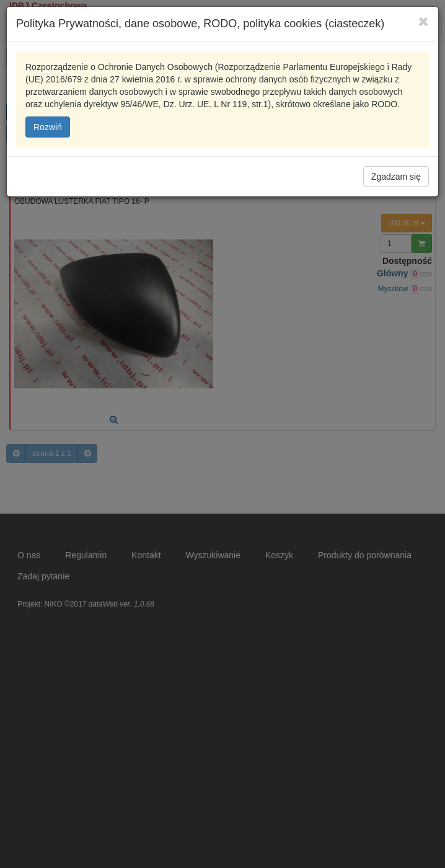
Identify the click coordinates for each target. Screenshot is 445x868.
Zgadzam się (396, 177)
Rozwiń (48, 127)
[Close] (424, 21)
